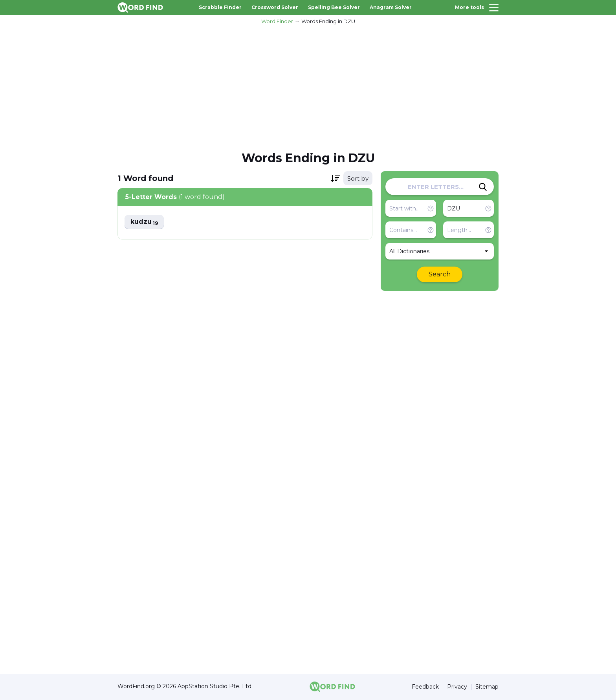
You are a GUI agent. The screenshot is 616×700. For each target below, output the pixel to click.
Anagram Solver (391, 7)
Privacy (457, 687)
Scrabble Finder (220, 7)
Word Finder (277, 21)
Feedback (425, 687)
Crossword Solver (275, 7)
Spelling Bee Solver (334, 7)
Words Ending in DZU (328, 21)
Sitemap (487, 687)
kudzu (144, 222)
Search (440, 274)
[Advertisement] (308, 87)
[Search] (483, 187)
